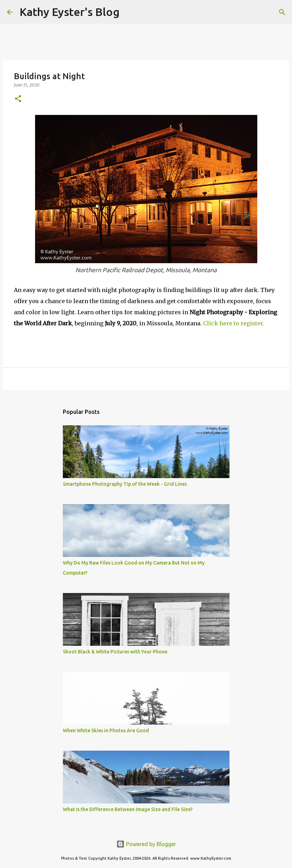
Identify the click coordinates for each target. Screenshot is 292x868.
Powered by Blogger (146, 844)
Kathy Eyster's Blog (69, 12)
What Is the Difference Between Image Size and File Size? (128, 809)
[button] (18, 99)
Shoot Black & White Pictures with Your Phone (115, 652)
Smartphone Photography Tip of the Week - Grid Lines (125, 484)
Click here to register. (234, 323)
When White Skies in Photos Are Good (106, 731)
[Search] (129, 12)
